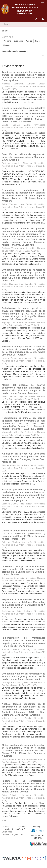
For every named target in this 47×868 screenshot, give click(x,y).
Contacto (6, 834)
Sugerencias (17, 834)
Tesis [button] (7, 24)
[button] (36, 19)
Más (4, 820)
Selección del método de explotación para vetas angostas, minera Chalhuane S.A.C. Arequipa (23, 157)
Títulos (38, 41)
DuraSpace (7, 832)
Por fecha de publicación (13, 41)
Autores (29, 41)
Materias (7, 45)
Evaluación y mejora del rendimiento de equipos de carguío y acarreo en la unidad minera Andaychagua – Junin (23, 676)
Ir (43, 56)
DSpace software (14, 827)
